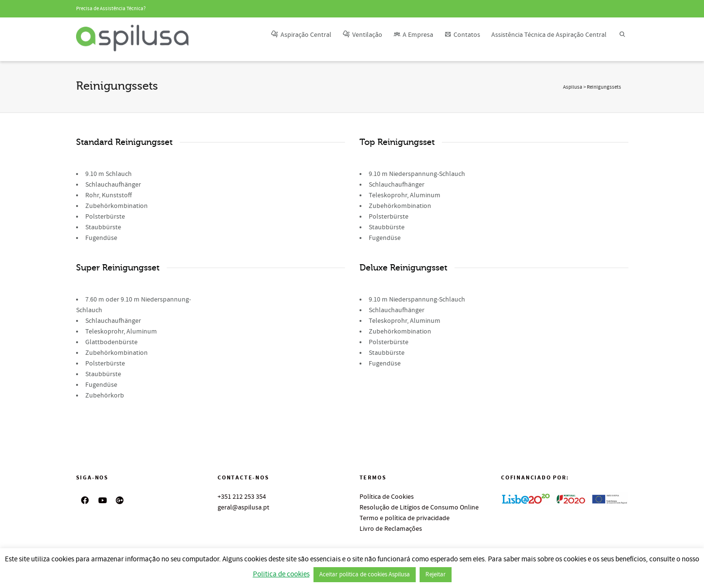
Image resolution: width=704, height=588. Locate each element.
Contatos (462, 35)
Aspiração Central (301, 35)
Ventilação (362, 35)
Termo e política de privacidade (405, 518)
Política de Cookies (387, 497)
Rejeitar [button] (436, 574)
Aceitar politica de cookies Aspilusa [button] (365, 574)
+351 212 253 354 (242, 497)
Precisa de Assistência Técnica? (111, 9)
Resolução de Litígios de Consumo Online (419, 508)
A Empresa (413, 35)
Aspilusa (573, 87)
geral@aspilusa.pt (243, 508)
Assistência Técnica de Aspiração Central (549, 35)
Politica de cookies (281, 574)
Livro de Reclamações (391, 529)
